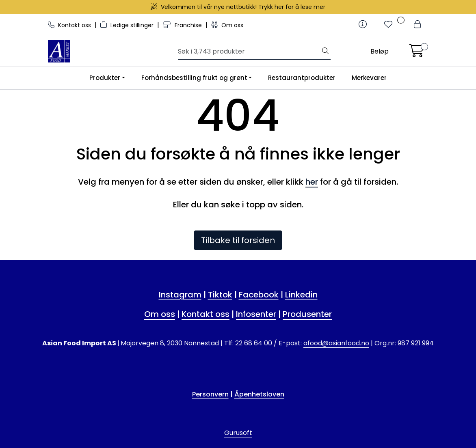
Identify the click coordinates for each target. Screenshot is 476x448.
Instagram (180, 295)
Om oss (227, 25)
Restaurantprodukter (302, 78)
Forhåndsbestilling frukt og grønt (194, 78)
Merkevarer (369, 78)
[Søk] (249, 52)
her (312, 182)
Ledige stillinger (128, 25)
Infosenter (256, 314)
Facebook (259, 295)
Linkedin (301, 295)
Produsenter (307, 314)
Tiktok (220, 295)
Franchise (183, 25)
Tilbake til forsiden (238, 240)
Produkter (105, 78)
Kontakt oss (70, 25)
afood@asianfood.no (336, 343)
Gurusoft (238, 433)
